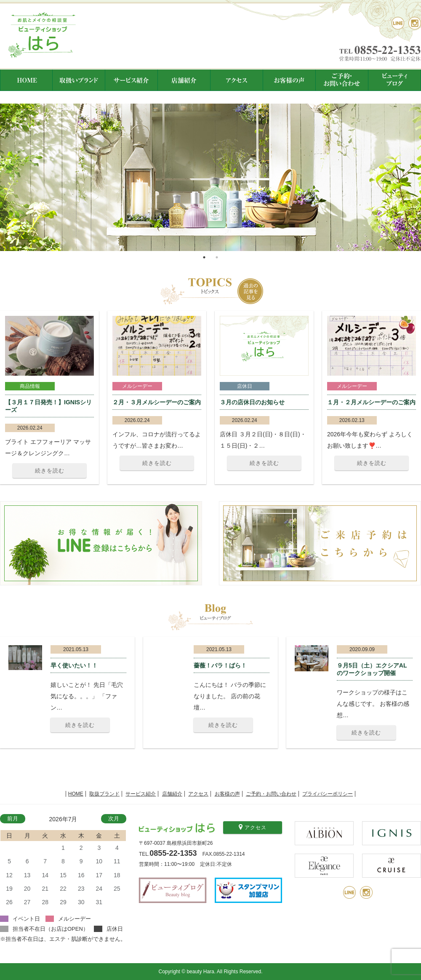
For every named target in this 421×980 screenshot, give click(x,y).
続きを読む (50, 471)
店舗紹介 (172, 794)
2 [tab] (217, 257)
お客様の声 (227, 794)
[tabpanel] (210, 177)
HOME (76, 794)
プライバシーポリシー (328, 794)
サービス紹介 (141, 794)
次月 (114, 818)
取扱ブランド (104, 794)
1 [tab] (204, 257)
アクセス (198, 794)
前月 (13, 818)
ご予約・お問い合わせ (271, 794)
